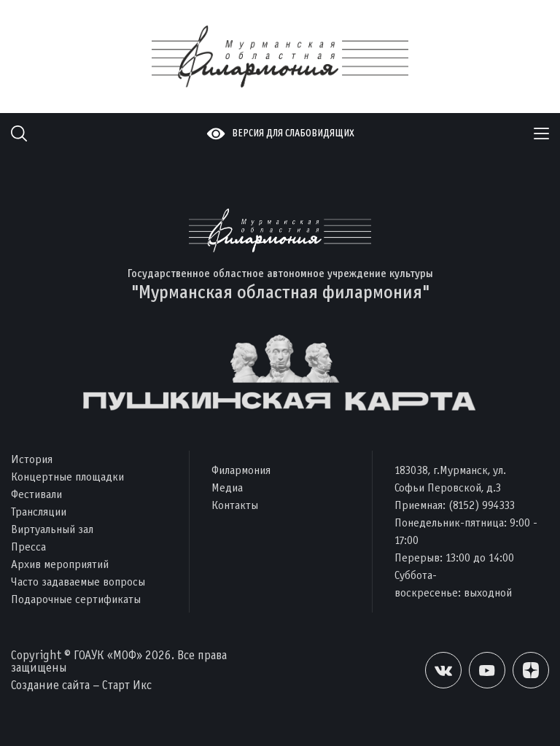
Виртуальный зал (52, 529)
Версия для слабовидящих (293, 133)
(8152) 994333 (482, 505)
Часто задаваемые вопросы (78, 582)
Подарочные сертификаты (76, 599)
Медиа (227, 487)
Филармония (241, 470)
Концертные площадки (67, 477)
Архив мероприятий (60, 564)
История (32, 459)
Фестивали (36, 494)
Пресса (28, 547)
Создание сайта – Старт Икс (81, 685)
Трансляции (39, 512)
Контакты (235, 505)
